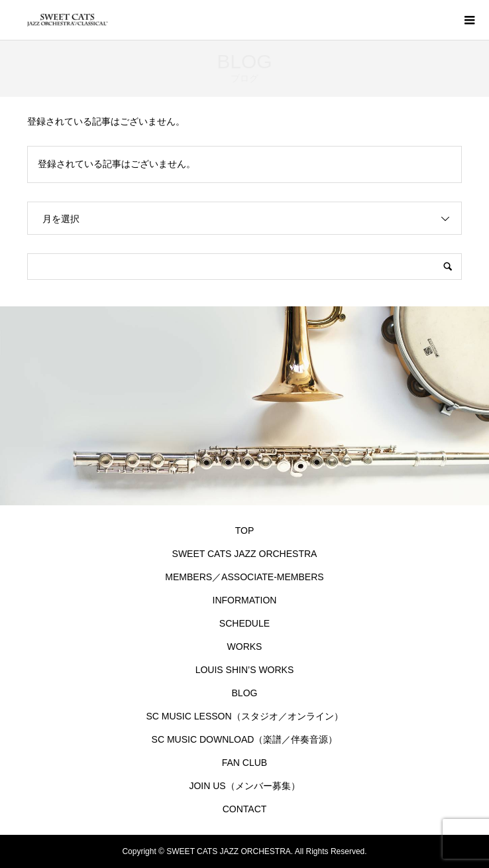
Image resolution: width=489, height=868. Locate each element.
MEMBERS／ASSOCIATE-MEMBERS (244, 577)
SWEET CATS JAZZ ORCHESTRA (245, 554)
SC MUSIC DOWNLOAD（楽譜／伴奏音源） (247, 739)
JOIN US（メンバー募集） (244, 786)
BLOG (245, 693)
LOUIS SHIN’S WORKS (245, 670)
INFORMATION (245, 600)
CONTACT (245, 809)
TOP (245, 530)
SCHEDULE (244, 623)
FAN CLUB (244, 763)
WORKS (245, 647)
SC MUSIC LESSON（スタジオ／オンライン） (244, 716)
